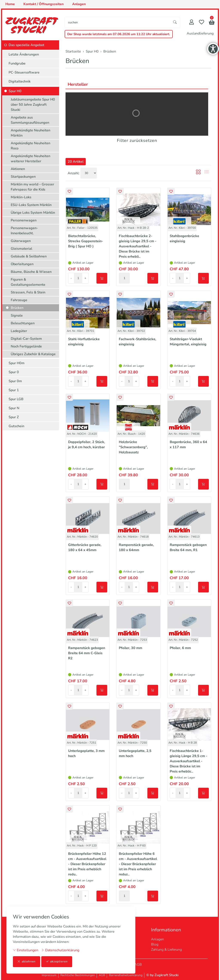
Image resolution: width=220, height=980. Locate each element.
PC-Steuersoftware (24, 72)
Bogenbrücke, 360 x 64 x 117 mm (188, 445)
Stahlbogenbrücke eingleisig (184, 239)
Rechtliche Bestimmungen (78, 975)
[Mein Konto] (192, 23)
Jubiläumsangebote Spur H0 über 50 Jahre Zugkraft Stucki (33, 105)
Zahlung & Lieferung (166, 950)
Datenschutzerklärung (60, 950)
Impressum (49, 975)
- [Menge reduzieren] (71, 278)
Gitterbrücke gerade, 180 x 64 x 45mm (85, 547)
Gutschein (16, 426)
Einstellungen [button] (26, 950)
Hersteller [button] (78, 84)
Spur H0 (15, 91)
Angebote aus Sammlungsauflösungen (30, 120)
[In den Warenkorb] (102, 278)
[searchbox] (117, 22)
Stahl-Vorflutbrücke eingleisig (84, 342)
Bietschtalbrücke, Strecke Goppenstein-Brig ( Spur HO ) (86, 241)
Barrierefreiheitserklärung (126, 975)
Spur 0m (15, 381)
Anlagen (157, 939)
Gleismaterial (21, 249)
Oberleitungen (22, 264)
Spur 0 (14, 372)
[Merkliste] (202, 23)
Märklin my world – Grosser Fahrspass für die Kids (32, 187)
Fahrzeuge (19, 300)
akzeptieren (57, 962)
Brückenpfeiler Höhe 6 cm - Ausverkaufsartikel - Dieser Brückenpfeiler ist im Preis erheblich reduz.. (138, 864)
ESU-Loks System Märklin (31, 205)
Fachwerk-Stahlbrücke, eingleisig (137, 342)
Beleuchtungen (23, 323)
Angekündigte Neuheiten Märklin (31, 133)
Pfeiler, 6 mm (180, 648)
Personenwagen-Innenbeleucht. (24, 231)
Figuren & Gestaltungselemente (28, 282)
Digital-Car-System (26, 339)
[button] (212, 23)
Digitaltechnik (20, 81)
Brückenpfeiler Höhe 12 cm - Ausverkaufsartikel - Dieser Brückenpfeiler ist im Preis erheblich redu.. (87, 864)
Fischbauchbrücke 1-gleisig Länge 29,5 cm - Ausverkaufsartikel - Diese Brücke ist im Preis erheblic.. (189, 761)
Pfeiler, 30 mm (131, 648)
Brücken (77, 61)
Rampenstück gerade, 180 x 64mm (136, 547)
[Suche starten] (175, 22)
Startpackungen (23, 177)
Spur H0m (17, 363)
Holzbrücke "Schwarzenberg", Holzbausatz (133, 447)
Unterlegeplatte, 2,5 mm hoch (135, 753)
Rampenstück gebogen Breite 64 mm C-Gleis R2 (87, 653)
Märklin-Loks (21, 197)
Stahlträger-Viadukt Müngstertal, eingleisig (188, 342)
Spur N (14, 408)
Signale (17, 316)
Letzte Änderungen (24, 54)
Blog (155, 944)
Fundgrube (17, 63)
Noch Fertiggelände (26, 346)
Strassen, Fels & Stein (28, 292)
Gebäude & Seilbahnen (29, 256)
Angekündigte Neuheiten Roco (31, 146)
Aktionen (18, 169)
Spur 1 (14, 390)
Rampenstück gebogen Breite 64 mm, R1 (188, 547)
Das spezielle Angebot (26, 45)
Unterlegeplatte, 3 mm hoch (86, 753)
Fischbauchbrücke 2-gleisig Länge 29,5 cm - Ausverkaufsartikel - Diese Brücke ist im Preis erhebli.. (138, 246)
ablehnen (27, 962)
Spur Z (14, 417)
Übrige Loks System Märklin (33, 213)
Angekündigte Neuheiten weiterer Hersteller (31, 159)
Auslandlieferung (200, 33)
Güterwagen (21, 241)
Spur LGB (16, 399)
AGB (138, 965)
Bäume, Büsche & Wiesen (31, 272)
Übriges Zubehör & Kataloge (33, 354)
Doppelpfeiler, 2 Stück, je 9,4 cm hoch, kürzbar (87, 445)
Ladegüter (19, 331)
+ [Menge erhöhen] (85, 278)
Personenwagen (24, 220)
